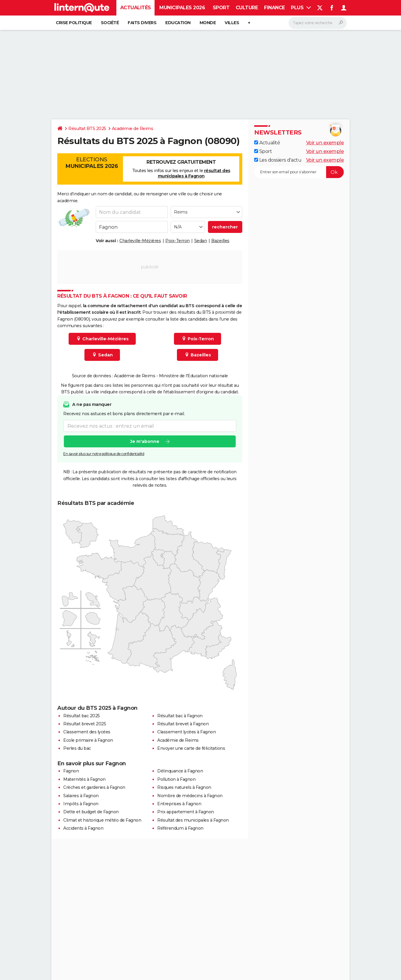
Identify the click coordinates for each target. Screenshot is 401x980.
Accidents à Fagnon (83, 828)
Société (110, 23)
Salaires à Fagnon (81, 796)
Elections (92, 163)
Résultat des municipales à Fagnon (193, 820)
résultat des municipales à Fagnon (194, 173)
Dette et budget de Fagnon (91, 812)
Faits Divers (142, 23)
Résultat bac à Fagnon (180, 716)
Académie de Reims (133, 129)
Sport (221, 8)
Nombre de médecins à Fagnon (190, 796)
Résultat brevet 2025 (85, 724)
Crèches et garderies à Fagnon (94, 787)
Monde (208, 23)
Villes (232, 23)
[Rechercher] (318, 23)
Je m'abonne (145, 441)
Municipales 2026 (182, 8)
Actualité (267, 143)
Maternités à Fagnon (84, 779)
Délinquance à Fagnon (180, 771)
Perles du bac (77, 748)
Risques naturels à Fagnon (184, 787)
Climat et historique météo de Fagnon (102, 820)
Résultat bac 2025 (82, 716)
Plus (301, 8)
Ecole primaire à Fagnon (88, 740)
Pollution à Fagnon (176, 779)
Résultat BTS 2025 (87, 129)
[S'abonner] (299, 172)
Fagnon (71, 771)
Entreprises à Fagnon (179, 804)
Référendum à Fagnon (180, 828)
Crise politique (74, 23)
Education (178, 23)
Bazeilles (220, 241)
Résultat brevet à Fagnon (183, 724)
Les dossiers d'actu (278, 160)
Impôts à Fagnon (81, 804)
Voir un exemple (325, 143)
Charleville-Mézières (140, 241)
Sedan (201, 241)
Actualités (136, 8)
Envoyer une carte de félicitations (191, 748)
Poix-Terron (178, 241)
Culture (247, 8)
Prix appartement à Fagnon (186, 812)
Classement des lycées (87, 732)
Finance (274, 8)
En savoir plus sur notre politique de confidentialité (104, 454)
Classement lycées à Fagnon (186, 732)
